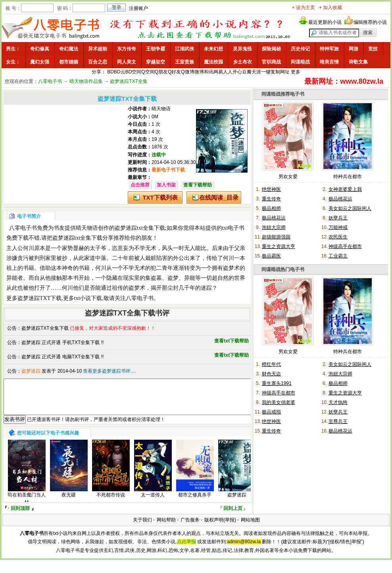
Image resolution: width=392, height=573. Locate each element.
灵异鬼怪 (242, 49)
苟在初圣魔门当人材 (27, 506)
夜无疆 (69, 502)
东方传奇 (127, 49)
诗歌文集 (358, 62)
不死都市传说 (111, 502)
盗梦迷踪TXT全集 (129, 81)
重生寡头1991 (277, 383)
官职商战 (271, 62)
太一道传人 (153, 502)
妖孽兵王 (338, 218)
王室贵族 (184, 62)
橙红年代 (271, 364)
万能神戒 (338, 227)
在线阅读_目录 (219, 197)
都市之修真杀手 (195, 502)
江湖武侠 (184, 49)
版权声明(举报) (220, 527)
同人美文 (127, 62)
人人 (228, 72)
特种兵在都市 (348, 177)
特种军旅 (329, 49)
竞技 (373, 49)
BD (110, 72)
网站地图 (250, 527)
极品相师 (271, 208)
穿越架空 (156, 62)
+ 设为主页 (304, 8)
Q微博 (187, 72)
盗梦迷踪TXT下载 (39, 298)
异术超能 (98, 49)
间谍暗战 (300, 62)
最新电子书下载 (168, 170)
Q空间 (148, 72)
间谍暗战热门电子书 (283, 269)
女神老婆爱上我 (345, 189)
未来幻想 (213, 49)
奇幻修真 (40, 49)
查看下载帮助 (198, 185)
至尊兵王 (338, 421)
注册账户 (138, 8)
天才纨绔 (338, 402)
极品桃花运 (340, 199)
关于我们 (142, 527)
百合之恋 (98, 62)
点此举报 (186, 549)
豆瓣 (247, 72)
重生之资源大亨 (279, 246)
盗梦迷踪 (237, 502)
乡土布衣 (242, 62)
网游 (354, 49)
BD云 (120, 72)
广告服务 (190, 527)
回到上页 (233, 515)
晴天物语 (161, 109)
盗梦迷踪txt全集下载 (140, 228)
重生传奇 (271, 199)
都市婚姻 (69, 62)
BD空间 (134, 72)
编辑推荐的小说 (370, 22)
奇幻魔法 (69, 49)
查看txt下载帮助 (232, 341)
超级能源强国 (276, 237)
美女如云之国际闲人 (350, 208)
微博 (199, 72)
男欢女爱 (288, 177)
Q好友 (174, 72)
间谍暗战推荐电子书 (283, 94)
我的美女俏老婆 (279, 402)
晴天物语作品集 (86, 81)
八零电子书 (50, 81)
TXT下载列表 (160, 197)
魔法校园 (213, 62)
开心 (237, 72)
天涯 (256, 72)
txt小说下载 (88, 298)
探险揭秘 (271, 49)
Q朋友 (161, 72)
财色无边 (271, 374)
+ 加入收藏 (331, 8)
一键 (266, 72)
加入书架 (166, 185)
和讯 (209, 72)
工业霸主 (338, 256)
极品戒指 (271, 412)
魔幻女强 (40, 62)
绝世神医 (271, 189)
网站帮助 (166, 527)
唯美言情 (329, 62)
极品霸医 (271, 256)
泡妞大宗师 (274, 227)
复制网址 (280, 72)
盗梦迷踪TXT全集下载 (45, 328)
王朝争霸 (156, 49)
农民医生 (338, 237)
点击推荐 (140, 185)
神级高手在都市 (345, 246)
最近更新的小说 (325, 22)
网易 (218, 72)
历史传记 (300, 49)
